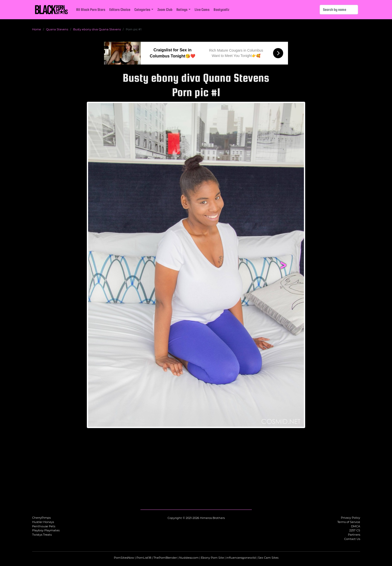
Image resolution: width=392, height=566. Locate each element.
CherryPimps (41, 518)
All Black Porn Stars (91, 9)
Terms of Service (349, 522)
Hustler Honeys (43, 522)
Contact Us (352, 539)
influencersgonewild (241, 558)
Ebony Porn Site (212, 558)
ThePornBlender (165, 558)
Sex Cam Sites (268, 558)
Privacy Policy (350, 518)
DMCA (356, 526)
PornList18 (144, 558)
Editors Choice (120, 9)
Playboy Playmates (46, 530)
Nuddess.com (189, 558)
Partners (354, 535)
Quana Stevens (57, 29)
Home (37, 29)
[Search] (339, 10)
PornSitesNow (124, 558)
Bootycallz (221, 9)
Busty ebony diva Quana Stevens (97, 29)
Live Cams (202, 9)
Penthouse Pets (44, 526)
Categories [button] (142, 9)
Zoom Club (165, 9)
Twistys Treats (42, 535)
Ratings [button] (182, 9)
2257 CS (355, 530)
